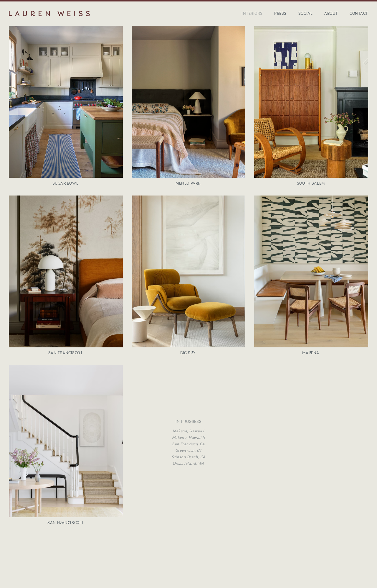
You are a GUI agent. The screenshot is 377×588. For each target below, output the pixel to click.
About (331, 13)
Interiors (252, 13)
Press (280, 13)
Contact (359, 13)
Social (305, 13)
